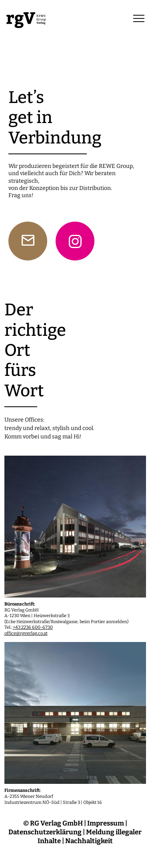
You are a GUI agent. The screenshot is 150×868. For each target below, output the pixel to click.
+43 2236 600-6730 (33, 627)
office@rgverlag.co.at (26, 633)
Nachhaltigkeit (89, 841)
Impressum (106, 823)
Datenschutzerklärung (45, 832)
